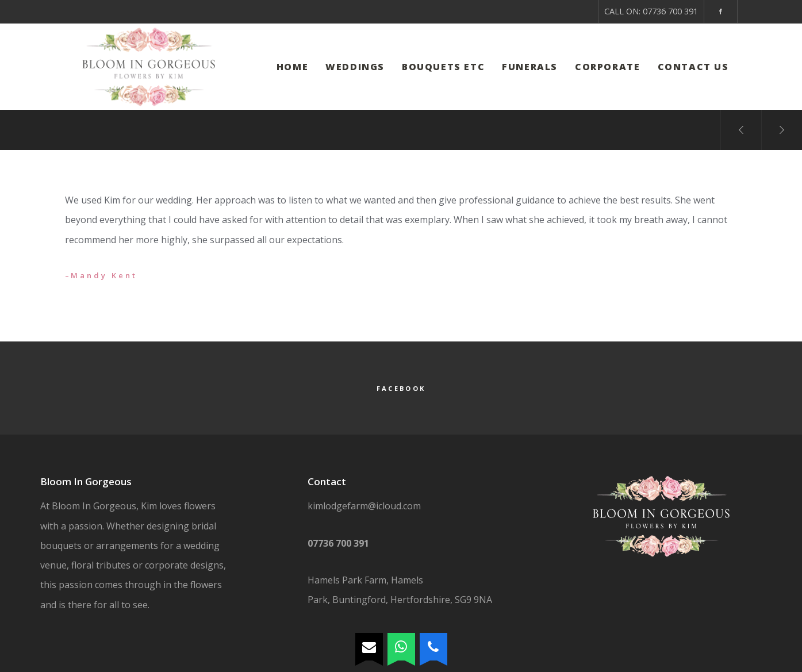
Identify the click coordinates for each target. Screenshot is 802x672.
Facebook (401, 388)
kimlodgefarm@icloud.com (364, 506)
